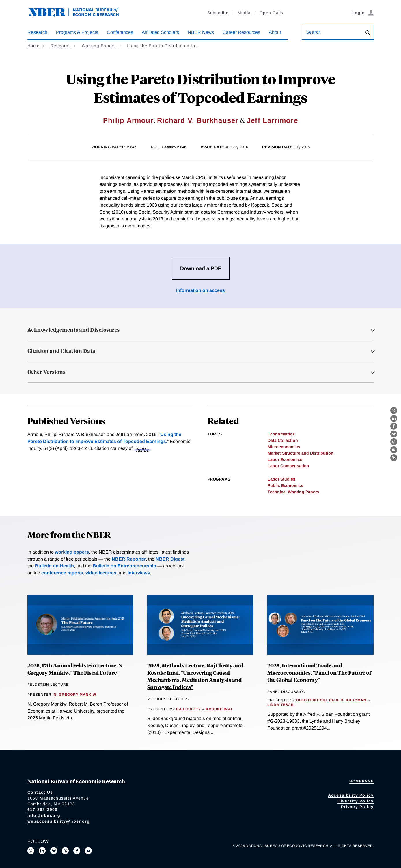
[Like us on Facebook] (77, 851)
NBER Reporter (129, 559)
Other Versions (46, 372)
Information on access (200, 290)
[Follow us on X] (31, 851)
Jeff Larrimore (272, 120)
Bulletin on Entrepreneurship (124, 566)
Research (37, 32)
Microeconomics (284, 447)
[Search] (368, 33)
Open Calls (272, 13)
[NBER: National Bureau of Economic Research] (78, 15)
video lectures (101, 573)
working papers (72, 552)
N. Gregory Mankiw (75, 695)
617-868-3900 (43, 810)
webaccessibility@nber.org (59, 821)
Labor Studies (281, 479)
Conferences (120, 32)
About (275, 32)
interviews (139, 573)
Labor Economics (285, 459)
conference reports (62, 573)
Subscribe (218, 13)
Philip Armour (128, 120)
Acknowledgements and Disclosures (74, 330)
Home (34, 46)
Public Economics (285, 485)
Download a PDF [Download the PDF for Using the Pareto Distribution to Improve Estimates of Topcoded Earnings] (201, 268)
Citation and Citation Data (61, 351)
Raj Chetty (189, 709)
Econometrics (281, 434)
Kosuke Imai (219, 709)
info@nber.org (44, 815)
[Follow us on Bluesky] (54, 851)
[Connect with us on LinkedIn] (42, 851)
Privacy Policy (357, 807)
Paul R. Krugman (348, 700)
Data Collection (283, 440)
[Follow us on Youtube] (88, 851)
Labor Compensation (288, 466)
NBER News (201, 32)
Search (314, 32)
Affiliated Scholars (160, 32)
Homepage (362, 781)
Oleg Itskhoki (312, 700)
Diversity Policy (356, 801)
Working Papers (99, 46)
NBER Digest (170, 559)
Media (244, 13)
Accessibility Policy (351, 795)
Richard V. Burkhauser (198, 120)
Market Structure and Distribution (301, 453)
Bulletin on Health (54, 566)
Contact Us (40, 792)
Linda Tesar (281, 705)
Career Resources (241, 32)
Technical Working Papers (293, 492)
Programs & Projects (77, 32)
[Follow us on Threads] (65, 851)
